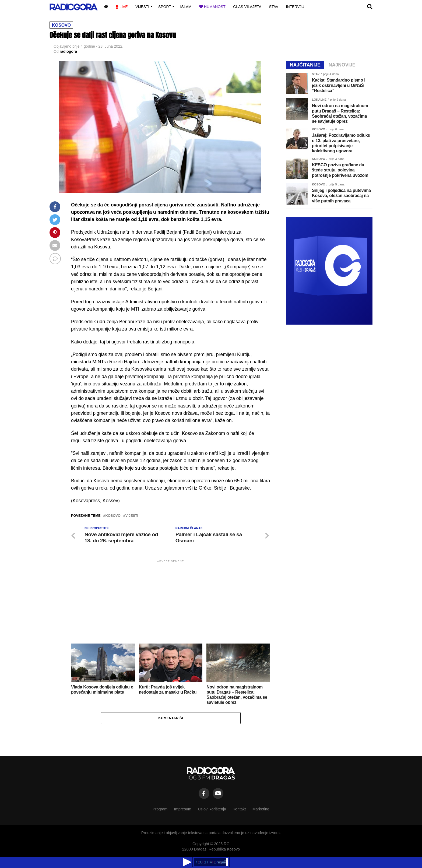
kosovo (113, 516)
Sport (165, 7)
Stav (274, 7)
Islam (186, 7)
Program (160, 809)
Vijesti (142, 7)
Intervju (295, 7)
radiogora (68, 51)
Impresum (183, 809)
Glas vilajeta (247, 7)
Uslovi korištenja (212, 809)
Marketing (261, 809)
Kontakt (239, 809)
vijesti (132, 516)
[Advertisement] (171, 601)
